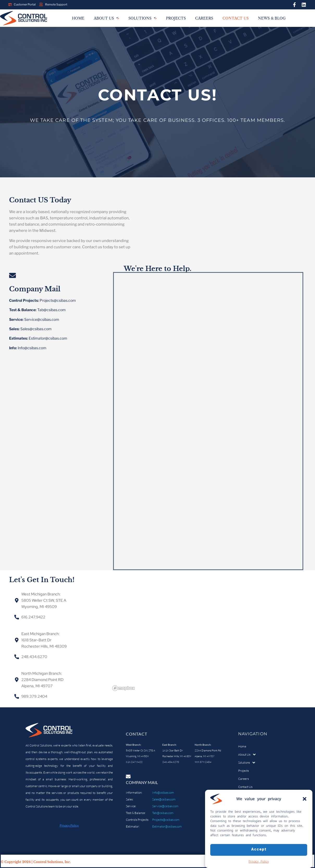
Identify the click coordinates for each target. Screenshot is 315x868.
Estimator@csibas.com (167, 826)
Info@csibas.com (163, 792)
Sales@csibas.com (164, 799)
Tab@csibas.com (163, 813)
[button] (305, 799)
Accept (259, 850)
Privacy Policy (259, 861)
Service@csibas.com (165, 806)
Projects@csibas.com (166, 820)
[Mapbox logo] (123, 688)
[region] (207, 641)
